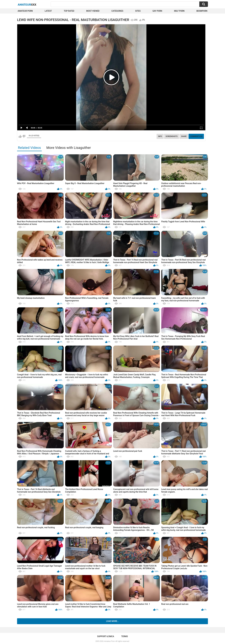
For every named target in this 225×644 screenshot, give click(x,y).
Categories (117, 11)
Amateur (27, 4)
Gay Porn (157, 11)
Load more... (113, 621)
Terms (125, 636)
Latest (48, 11)
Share (184, 136)
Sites (138, 11)
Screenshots (172, 136)
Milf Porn (179, 11)
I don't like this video (24, 136)
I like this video (20, 136)
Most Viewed (93, 11)
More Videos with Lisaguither (69, 148)
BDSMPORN (202, 11)
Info (160, 136)
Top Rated (69, 11)
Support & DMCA (106, 636)
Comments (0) (196, 136)
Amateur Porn (25, 11)
